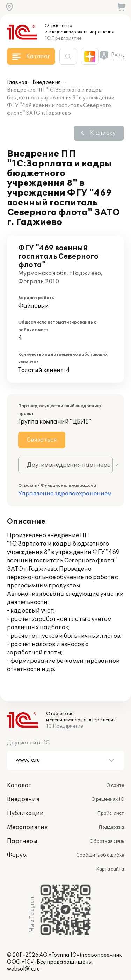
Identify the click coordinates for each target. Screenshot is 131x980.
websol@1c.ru (23, 969)
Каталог (19, 785)
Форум (17, 855)
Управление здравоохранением (65, 494)
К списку (103, 133)
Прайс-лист (111, 813)
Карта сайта (110, 869)
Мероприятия (27, 827)
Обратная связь (107, 841)
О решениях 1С (108, 799)
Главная (17, 82)
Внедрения (46, 82)
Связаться (42, 440)
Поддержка (111, 827)
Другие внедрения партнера (69, 465)
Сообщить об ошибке (100, 855)
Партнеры (22, 841)
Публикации (25, 813)
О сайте (115, 785)
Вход (118, 55)
